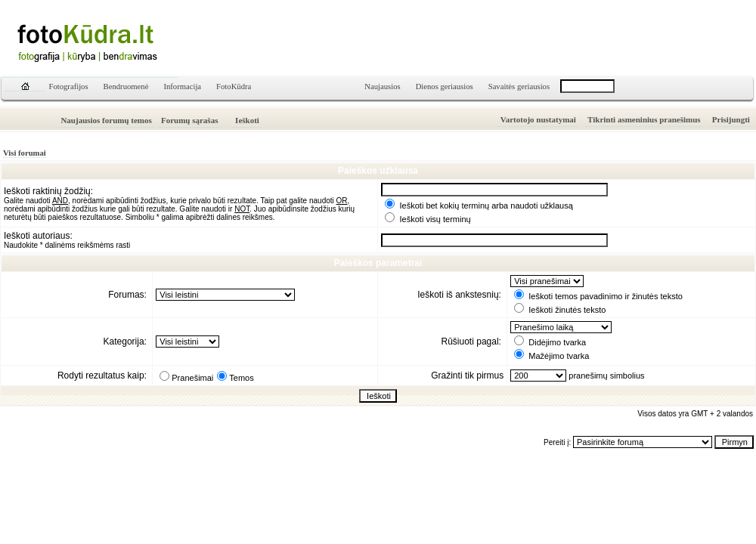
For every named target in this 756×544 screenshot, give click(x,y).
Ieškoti (247, 120)
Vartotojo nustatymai (538, 119)
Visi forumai (25, 153)
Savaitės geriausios (519, 87)
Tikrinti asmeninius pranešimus (644, 119)
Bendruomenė (126, 87)
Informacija (182, 87)
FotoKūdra (234, 87)
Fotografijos (69, 87)
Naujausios (382, 87)
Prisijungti (731, 119)
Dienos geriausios (445, 87)
